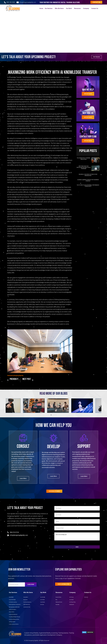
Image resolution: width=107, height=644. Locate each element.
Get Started (97, 57)
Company (86, 8)
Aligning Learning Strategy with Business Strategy (88, 180)
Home (41, 8)
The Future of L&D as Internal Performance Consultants (88, 186)
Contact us (96, 2)
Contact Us (95, 8)
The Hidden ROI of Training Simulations (84, 159)
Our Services (49, 8)
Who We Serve (60, 8)
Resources (78, 8)
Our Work (69, 8)
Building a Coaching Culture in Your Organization (88, 175)
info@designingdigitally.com (28, 2)
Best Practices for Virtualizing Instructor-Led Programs (84, 167)
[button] (51, 415)
